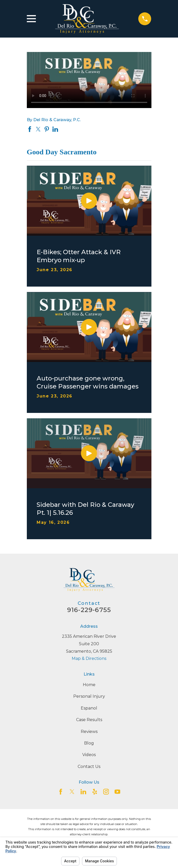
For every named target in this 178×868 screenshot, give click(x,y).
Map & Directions (89, 658)
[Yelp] (95, 792)
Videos (89, 755)
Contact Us (89, 767)
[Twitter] (72, 792)
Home (89, 685)
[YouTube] (117, 792)
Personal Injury (89, 696)
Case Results (89, 720)
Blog (89, 743)
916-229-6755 (89, 610)
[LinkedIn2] (83, 792)
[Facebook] (61, 792)
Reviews (89, 732)
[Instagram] (106, 792)
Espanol (89, 708)
